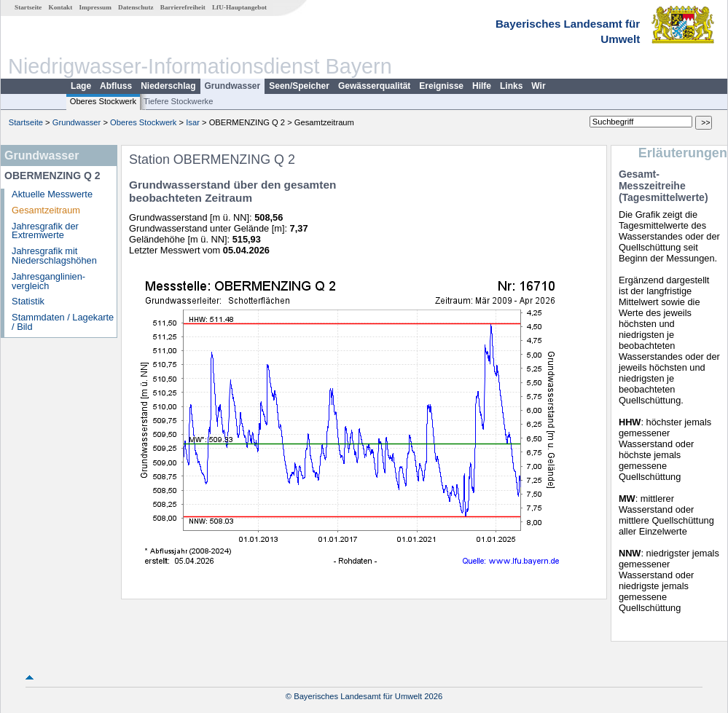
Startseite (28, 7)
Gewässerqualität (374, 86)
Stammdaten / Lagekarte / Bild (63, 322)
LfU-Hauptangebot (239, 7)
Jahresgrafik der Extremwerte (45, 231)
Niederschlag (168, 86)
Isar (193, 122)
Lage (81, 86)
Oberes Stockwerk (103, 101)
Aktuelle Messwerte (52, 194)
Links (511, 86)
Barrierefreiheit (183, 7)
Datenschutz (136, 7)
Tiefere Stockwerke (178, 101)
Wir (538, 86)
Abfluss (116, 86)
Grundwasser (233, 86)
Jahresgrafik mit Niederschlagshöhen (54, 256)
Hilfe (482, 86)
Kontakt (61, 7)
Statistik (28, 301)
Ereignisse (441, 86)
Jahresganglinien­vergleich (48, 281)
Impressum (95, 7)
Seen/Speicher (299, 86)
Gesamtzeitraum (46, 210)
